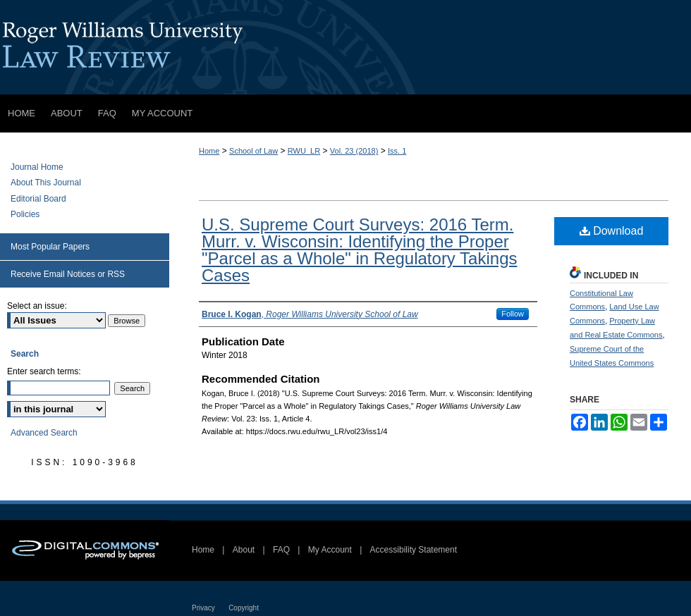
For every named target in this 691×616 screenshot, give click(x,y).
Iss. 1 (397, 151)
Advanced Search (44, 433)
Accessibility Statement (414, 550)
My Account (330, 550)
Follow (513, 314)
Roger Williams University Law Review (345, 47)
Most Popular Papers (50, 247)
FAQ (281, 550)
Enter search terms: (44, 371)
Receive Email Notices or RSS (68, 274)
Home (209, 151)
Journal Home (37, 167)
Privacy (203, 608)
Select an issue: (37, 306)
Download (612, 231)
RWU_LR (304, 151)
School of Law (253, 151)
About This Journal (46, 183)
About (244, 550)
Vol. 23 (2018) (354, 151)
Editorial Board (38, 199)
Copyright (244, 608)
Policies (25, 214)
